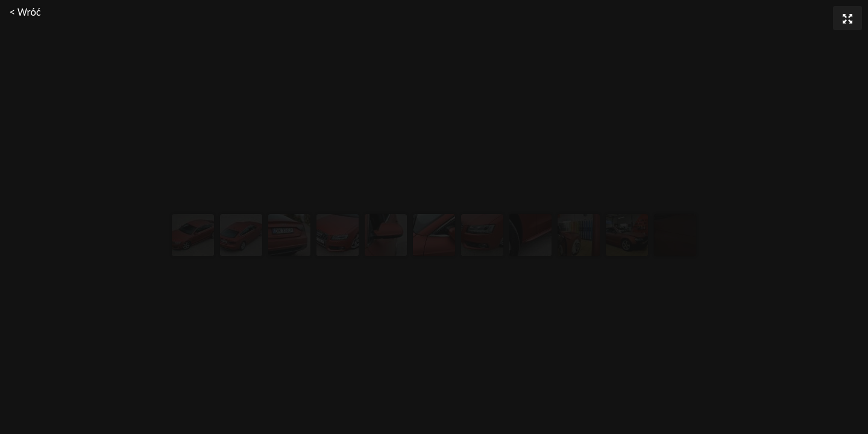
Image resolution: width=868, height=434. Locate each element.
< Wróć (25, 12)
